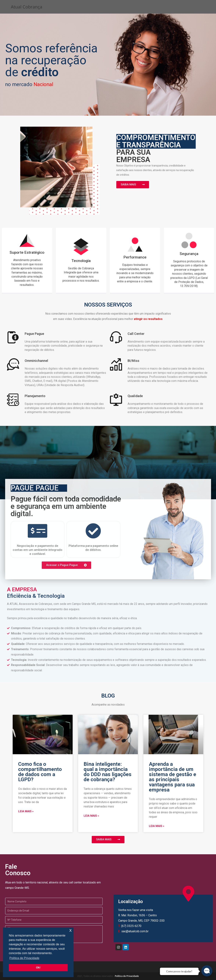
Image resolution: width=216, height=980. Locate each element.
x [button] (70, 930)
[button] (127, 185)
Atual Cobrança (27, 7)
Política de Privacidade (127, 976)
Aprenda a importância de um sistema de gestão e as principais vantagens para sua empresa (173, 777)
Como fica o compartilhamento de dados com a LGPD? (40, 772)
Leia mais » (26, 811)
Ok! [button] (38, 968)
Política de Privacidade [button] (24, 958)
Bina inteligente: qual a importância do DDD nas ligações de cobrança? (108, 772)
